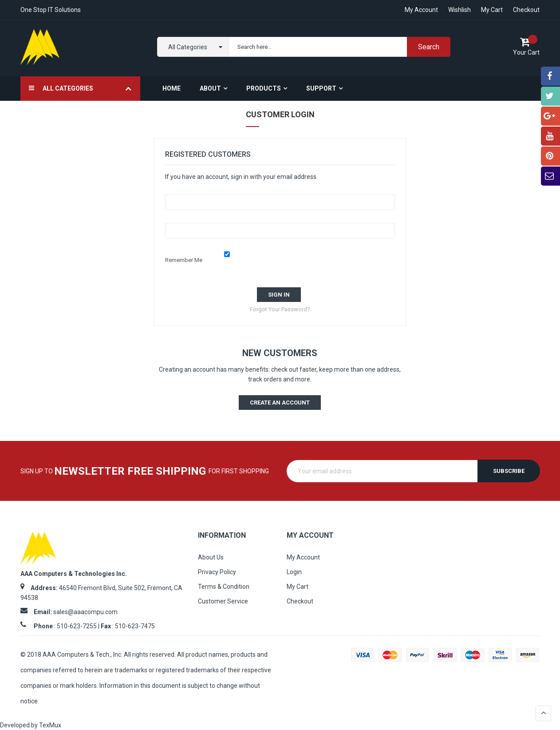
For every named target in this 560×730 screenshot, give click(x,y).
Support (321, 88)
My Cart (492, 10)
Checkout (526, 10)
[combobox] (338, 47)
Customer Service (223, 601)
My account (421, 10)
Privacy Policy (217, 572)
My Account (303, 557)
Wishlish (459, 10)
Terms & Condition (224, 587)
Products (264, 88)
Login (294, 572)
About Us (211, 557)
